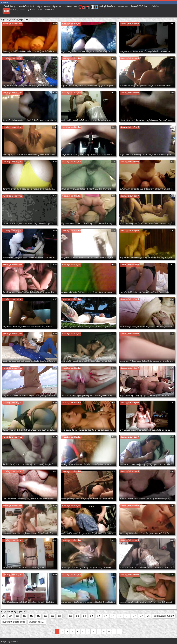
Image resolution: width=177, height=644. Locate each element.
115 (24, 616)
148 (99, 616)
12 (114, 632)
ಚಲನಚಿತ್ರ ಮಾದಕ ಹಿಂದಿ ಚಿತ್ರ (164, 616)
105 (3, 616)
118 (39, 616)
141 (78, 616)
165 (148, 616)
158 (134, 616)
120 (46, 616)
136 (71, 616)
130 (60, 616)
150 (113, 616)
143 (85, 616)
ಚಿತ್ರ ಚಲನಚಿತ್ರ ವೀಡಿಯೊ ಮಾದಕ (13, 622)
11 (109, 632)
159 (141, 616)
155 (127, 616)
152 (120, 616)
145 (92, 616)
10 (104, 632)
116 (31, 616)
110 (17, 616)
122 (53, 616)
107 (10, 616)
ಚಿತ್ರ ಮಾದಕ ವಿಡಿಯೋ (37, 622)
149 (106, 616)
